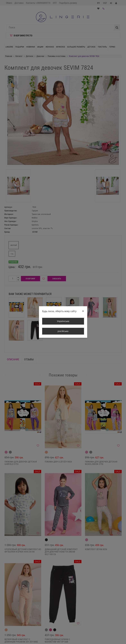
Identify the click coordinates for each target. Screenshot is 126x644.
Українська (63, 321)
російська (63, 331)
